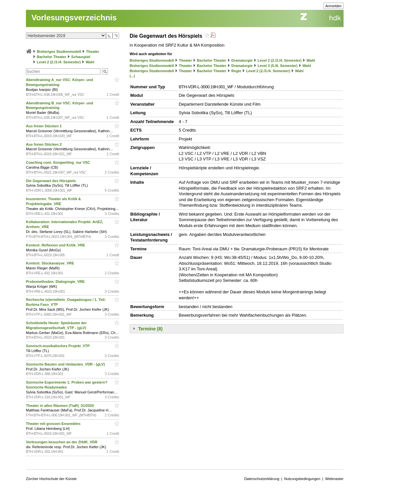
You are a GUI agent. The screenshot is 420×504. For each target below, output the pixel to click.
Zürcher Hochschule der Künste (51, 479)
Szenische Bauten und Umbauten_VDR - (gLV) (66, 364)
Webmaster (334, 479)
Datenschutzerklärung (262, 479)
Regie (236, 71)
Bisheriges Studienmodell (59, 52)
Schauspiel (81, 57)
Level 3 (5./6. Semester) (278, 66)
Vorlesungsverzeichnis (74, 18)
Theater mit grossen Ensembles (54, 424)
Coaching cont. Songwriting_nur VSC (59, 162)
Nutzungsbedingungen (302, 479)
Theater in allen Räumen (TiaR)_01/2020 (60, 406)
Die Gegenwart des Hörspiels (51, 181)
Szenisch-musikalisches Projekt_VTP (58, 346)
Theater (93, 52)
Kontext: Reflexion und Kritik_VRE (56, 245)
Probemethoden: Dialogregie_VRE (56, 282)
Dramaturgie (242, 60)
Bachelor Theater (52, 57)
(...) (132, 76)
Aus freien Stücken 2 (44, 144)
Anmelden (333, 6)
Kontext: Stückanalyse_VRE (51, 263)
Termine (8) (150, 329)
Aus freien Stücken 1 (44, 126)
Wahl (90, 62)
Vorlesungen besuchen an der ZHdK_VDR (62, 442)
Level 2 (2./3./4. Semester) (59, 62)
